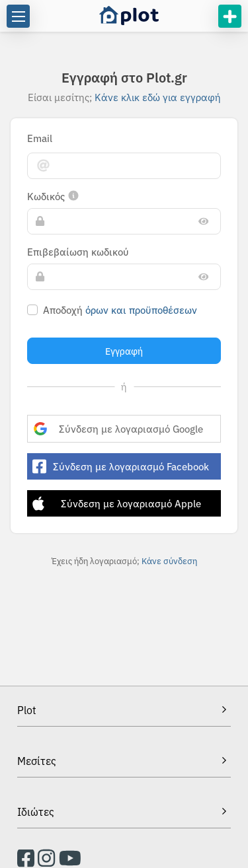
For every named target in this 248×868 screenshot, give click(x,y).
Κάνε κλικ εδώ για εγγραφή (158, 97)
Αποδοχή (120, 310)
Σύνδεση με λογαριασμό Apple (117, 503)
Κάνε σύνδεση (169, 561)
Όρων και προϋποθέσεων (141, 309)
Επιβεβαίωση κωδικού (78, 252)
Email (40, 138)
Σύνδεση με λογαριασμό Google (118, 428)
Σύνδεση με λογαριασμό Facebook (121, 466)
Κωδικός (53, 196)
